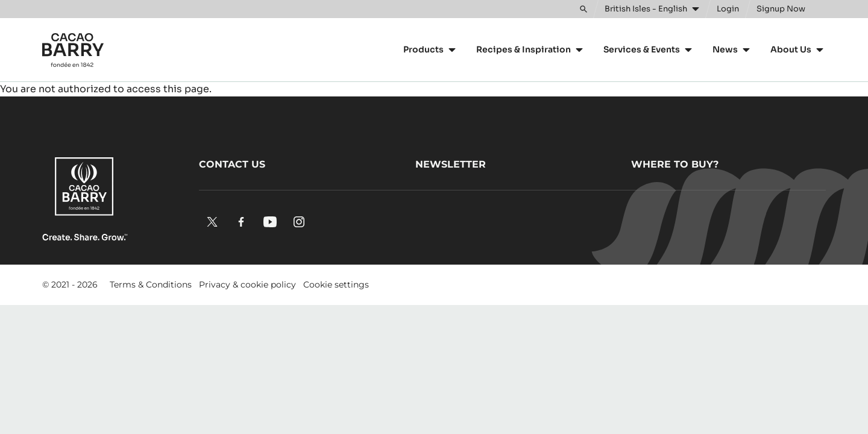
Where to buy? (675, 164)
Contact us (232, 164)
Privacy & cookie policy (247, 285)
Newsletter (451, 164)
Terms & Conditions (151, 285)
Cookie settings (336, 285)
